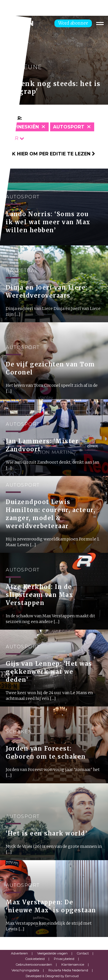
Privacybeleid (64, 959)
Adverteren (19, 953)
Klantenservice (73, 965)
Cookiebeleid (35, 959)
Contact (83, 953)
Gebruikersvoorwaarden (34, 965)
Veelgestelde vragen (52, 953)
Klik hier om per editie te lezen (50, 154)
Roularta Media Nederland (68, 970)
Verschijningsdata (25, 970)
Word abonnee (73, 23)
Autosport (69, 127)
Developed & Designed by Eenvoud (52, 976)
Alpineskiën (23, 127)
